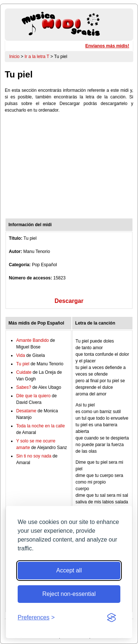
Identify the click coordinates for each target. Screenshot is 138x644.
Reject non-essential (69, 594)
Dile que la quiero (33, 396)
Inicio (14, 57)
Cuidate (24, 372)
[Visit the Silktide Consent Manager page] (112, 618)
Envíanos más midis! (107, 46)
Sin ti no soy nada (34, 456)
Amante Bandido (33, 340)
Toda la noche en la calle (40, 426)
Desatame (26, 411)
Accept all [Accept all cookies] (69, 570)
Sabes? (24, 387)
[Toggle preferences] (36, 618)
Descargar (69, 301)
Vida (21, 355)
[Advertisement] (69, 167)
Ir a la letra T (37, 57)
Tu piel (23, 364)
